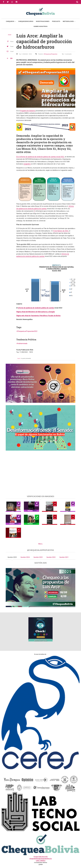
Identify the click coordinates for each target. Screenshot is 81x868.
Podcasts (56, 21)
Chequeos (10, 21)
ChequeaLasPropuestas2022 (27, 331)
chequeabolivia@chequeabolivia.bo (41, 859)
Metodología (68, 21)
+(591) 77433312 (40, 861)
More (40, 544)
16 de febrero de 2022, (61, 231)
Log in (19, 358)
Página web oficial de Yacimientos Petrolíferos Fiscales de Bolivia (38, 316)
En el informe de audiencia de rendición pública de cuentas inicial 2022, (40, 157)
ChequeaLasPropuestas (51, 54)
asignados (27, 164)
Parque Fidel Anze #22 (41, 857)
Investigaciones (43, 21)
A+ (12, 58)
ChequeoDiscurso (26, 21)
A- (8, 58)
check (10, 35)
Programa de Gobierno (28, 111)
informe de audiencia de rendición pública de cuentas (36, 308)
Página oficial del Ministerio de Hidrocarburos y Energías (36, 312)
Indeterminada (22, 343)
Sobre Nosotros (40, 26)
